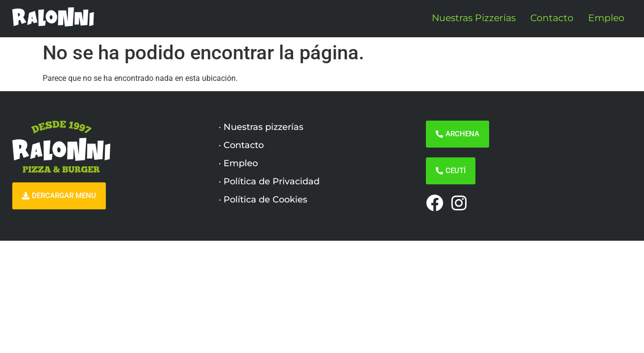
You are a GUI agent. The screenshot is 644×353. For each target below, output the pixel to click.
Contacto (552, 18)
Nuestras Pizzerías (474, 18)
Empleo (606, 18)
